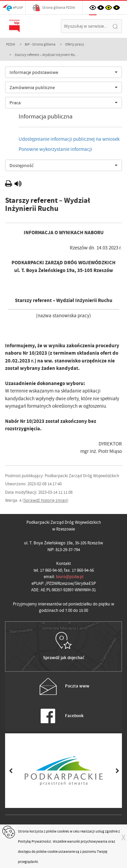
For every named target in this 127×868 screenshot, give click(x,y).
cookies (63, 831)
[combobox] (63, 72)
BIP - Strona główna (40, 44)
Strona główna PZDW (54, 8)
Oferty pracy (75, 44)
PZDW (11, 44)
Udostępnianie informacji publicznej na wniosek (69, 139)
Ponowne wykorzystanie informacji (55, 149)
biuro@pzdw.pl (70, 577)
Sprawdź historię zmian (45, 500)
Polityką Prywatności (35, 841)
